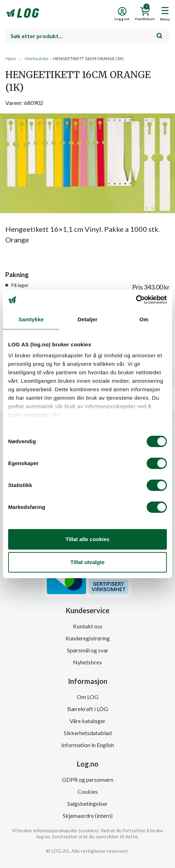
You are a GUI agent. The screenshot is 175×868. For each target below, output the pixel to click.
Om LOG (88, 697)
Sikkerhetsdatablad (88, 733)
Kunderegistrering (88, 638)
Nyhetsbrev (87, 662)
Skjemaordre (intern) (88, 816)
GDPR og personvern (88, 779)
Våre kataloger (87, 721)
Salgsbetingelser (87, 804)
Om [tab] (144, 319)
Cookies (88, 791)
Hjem (11, 58)
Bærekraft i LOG (88, 709)
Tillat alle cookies (87, 539)
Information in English (88, 745)
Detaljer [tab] (87, 319)
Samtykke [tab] (31, 319)
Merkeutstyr (37, 58)
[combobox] (87, 36)
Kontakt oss (88, 626)
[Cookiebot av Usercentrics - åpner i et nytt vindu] (136, 300)
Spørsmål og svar (88, 650)
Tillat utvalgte (87, 562)
